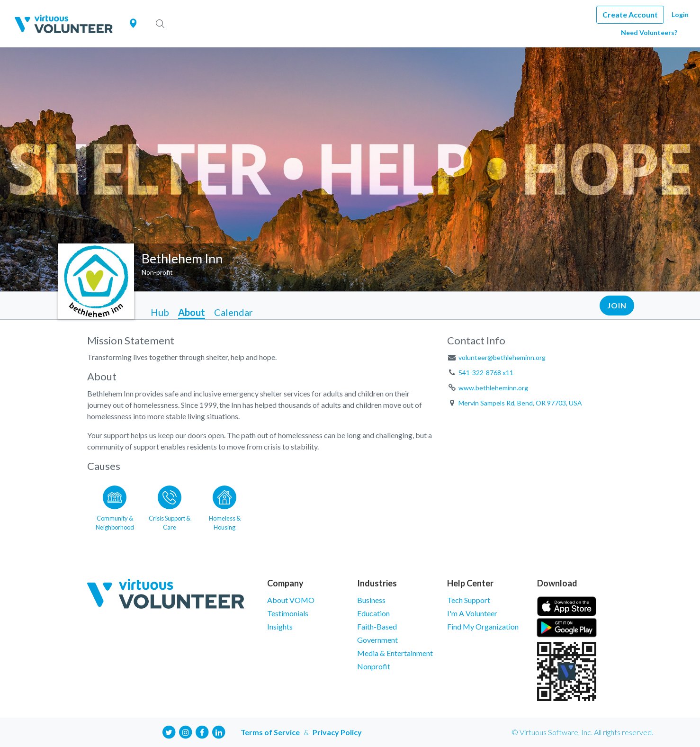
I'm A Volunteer (472, 613)
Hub (160, 312)
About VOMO (291, 600)
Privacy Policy (337, 732)
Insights (280, 626)
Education (373, 613)
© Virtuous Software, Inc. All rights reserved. (582, 732)
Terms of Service (270, 732)
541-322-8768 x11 (486, 373)
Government (377, 640)
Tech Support (469, 600)
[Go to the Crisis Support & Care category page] (170, 506)
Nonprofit (374, 666)
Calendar (233, 312)
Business (371, 600)
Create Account (630, 14)
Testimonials (288, 613)
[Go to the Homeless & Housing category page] (224, 506)
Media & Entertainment (395, 653)
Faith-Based (377, 626)
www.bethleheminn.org (493, 388)
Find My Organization (483, 626)
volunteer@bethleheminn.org (502, 357)
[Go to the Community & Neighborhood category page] (115, 506)
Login (680, 14)
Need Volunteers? (649, 32)
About (192, 312)
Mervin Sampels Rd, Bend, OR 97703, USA (520, 403)
